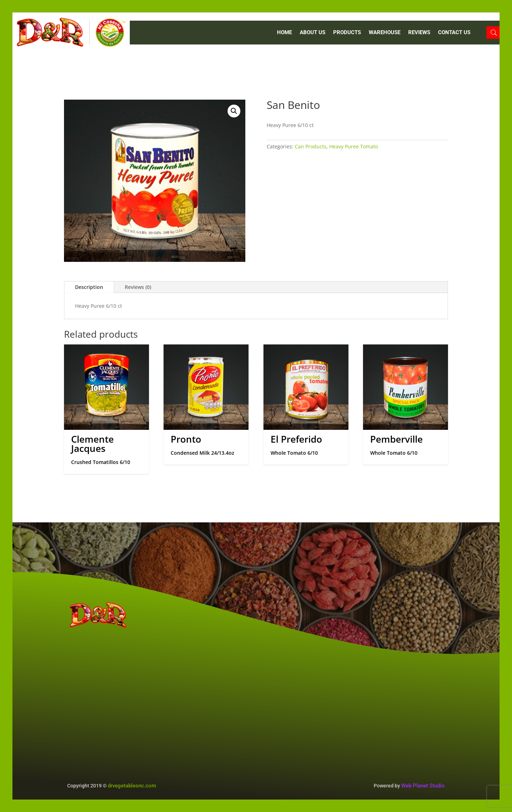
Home (284, 33)
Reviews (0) (138, 287)
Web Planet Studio (423, 786)
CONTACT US (454, 33)
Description (89, 287)
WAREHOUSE (385, 33)
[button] (234, 111)
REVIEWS (419, 33)
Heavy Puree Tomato (354, 146)
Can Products (311, 146)
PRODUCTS (347, 33)
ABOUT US (313, 33)
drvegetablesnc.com (132, 786)
